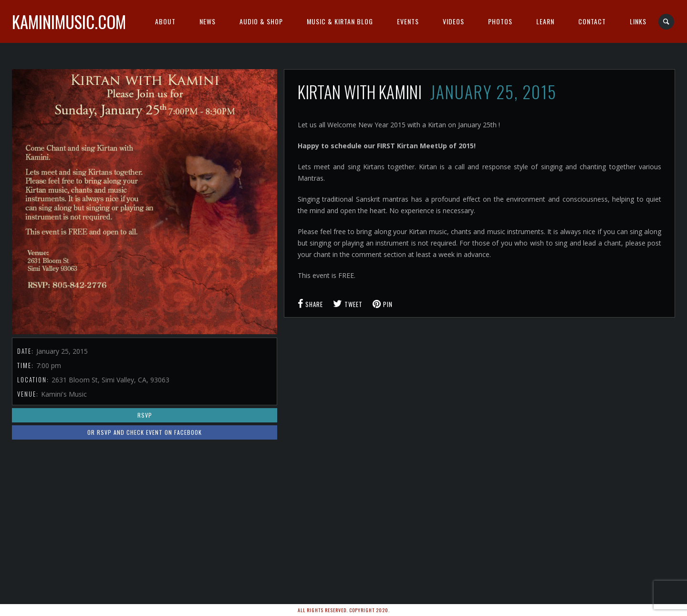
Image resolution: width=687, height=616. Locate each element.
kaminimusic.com (69, 21)
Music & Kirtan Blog (340, 21)
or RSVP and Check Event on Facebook (145, 432)
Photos (500, 21)
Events (408, 21)
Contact (592, 21)
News (208, 21)
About (165, 21)
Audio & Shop (261, 21)
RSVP (145, 415)
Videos (453, 21)
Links (638, 21)
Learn (545, 21)
